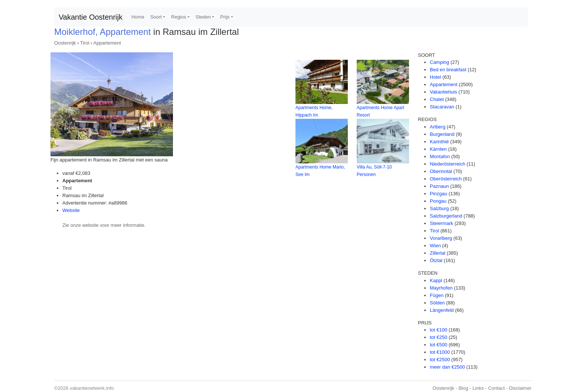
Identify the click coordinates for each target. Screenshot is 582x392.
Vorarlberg (441, 238)
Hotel (435, 77)
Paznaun (439, 186)
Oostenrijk (65, 43)
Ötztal (436, 260)
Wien (435, 246)
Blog (463, 388)
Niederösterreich (447, 164)
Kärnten (438, 149)
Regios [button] (179, 17)
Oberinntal (441, 171)
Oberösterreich (446, 179)
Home (138, 17)
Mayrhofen (441, 288)
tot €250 (439, 337)
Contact (496, 388)
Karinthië (439, 142)
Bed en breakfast (448, 70)
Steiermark (442, 223)
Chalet (437, 99)
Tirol (85, 43)
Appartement (107, 43)
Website (71, 210)
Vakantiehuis (443, 92)
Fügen (437, 295)
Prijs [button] (225, 17)
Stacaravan (442, 107)
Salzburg (439, 208)
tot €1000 (440, 352)
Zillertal (438, 253)
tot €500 (439, 345)
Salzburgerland (446, 216)
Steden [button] (203, 17)
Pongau (438, 201)
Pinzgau (439, 194)
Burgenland (442, 134)
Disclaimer (520, 388)
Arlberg (438, 127)
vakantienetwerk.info (92, 388)
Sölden (437, 303)
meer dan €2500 (447, 367)
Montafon (440, 156)
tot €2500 (440, 360)
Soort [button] (156, 17)
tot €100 (439, 330)
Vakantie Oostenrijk (91, 17)
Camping (439, 62)
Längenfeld (442, 310)
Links (478, 388)
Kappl (436, 280)
